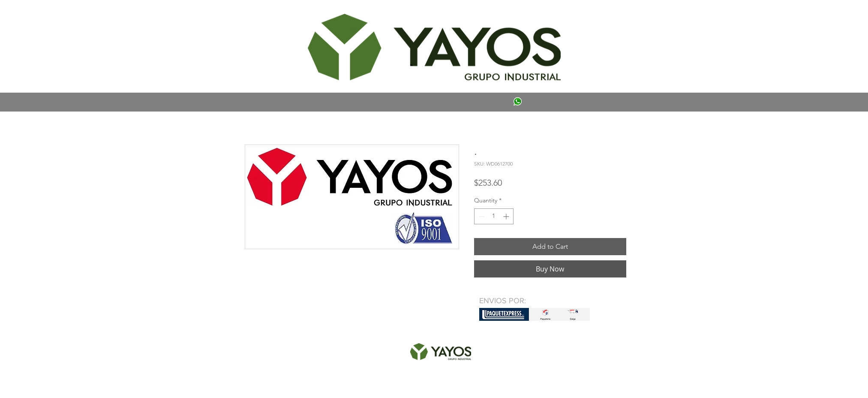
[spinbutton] (494, 216)
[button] (257, 15)
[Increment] (507, 216)
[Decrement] (481, 216)
